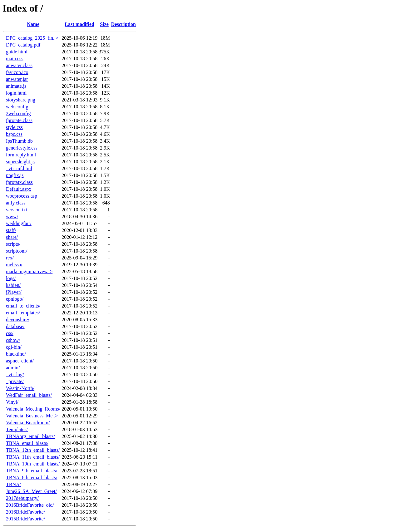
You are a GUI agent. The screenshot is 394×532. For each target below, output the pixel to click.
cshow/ (13, 340)
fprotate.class (19, 120)
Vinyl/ (12, 402)
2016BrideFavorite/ (25, 512)
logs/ (11, 278)
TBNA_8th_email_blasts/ (32, 478)
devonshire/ (18, 320)
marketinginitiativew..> (29, 271)
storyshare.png (21, 100)
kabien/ (13, 285)
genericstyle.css (22, 148)
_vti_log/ (15, 374)
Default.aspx (19, 189)
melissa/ (14, 265)
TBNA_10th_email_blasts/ (33, 464)
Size (104, 24)
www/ (12, 217)
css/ (10, 333)
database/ (15, 326)
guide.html (17, 52)
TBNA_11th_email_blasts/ (33, 457)
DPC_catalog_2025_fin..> (32, 38)
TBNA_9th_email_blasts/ (32, 471)
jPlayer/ (14, 292)
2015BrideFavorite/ (25, 519)
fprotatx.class (19, 182)
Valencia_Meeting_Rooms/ (33, 409)
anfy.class (16, 203)
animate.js (16, 86)
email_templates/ (23, 313)
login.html (16, 93)
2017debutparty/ (22, 498)
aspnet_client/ (20, 361)
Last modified (79, 24)
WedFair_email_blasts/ (29, 395)
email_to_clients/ (23, 306)
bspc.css (14, 134)
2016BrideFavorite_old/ (30, 505)
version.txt (17, 210)
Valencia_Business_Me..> (32, 416)
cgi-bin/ (14, 347)
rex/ (10, 258)
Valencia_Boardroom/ (28, 423)
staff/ (11, 230)
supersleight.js (20, 162)
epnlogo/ (15, 299)
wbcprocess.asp (22, 196)
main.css (15, 59)
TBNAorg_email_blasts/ (30, 436)
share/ (12, 237)
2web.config (18, 113)
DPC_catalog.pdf (23, 45)
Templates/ (17, 429)
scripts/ (13, 244)
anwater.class (19, 65)
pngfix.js (15, 175)
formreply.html (21, 155)
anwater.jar (17, 79)
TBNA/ (13, 484)
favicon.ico (17, 72)
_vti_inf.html (19, 168)
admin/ (13, 368)
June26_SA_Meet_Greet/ (31, 491)
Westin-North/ (20, 388)
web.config (17, 107)
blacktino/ (16, 354)
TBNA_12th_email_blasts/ (33, 450)
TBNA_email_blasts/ (27, 443)
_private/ (15, 381)
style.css (14, 127)
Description (123, 24)
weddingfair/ (19, 223)
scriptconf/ (17, 251)
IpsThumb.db (19, 141)
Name (33, 24)
